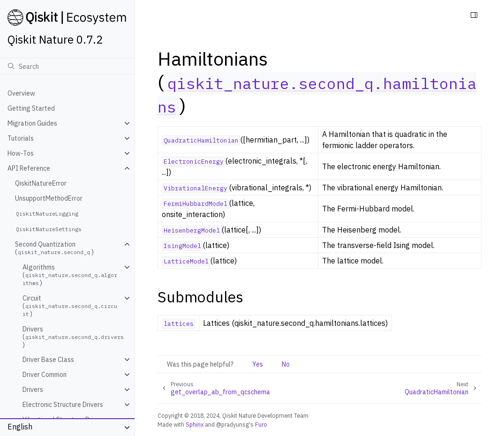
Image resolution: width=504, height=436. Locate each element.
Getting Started (31, 108)
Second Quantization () (54, 248)
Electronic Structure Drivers (63, 405)
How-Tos (21, 153)
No (286, 364)
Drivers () (74, 337)
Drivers (33, 390)
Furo (261, 424)
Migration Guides (32, 123)
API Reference (29, 168)
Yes (258, 364)
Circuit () (70, 306)
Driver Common (45, 375)
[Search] (67, 66)
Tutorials (21, 138)
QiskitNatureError (41, 183)
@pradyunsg (233, 424)
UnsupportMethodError (49, 198)
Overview (21, 93)
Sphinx (195, 424)
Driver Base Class (48, 360)
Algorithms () (70, 275)
